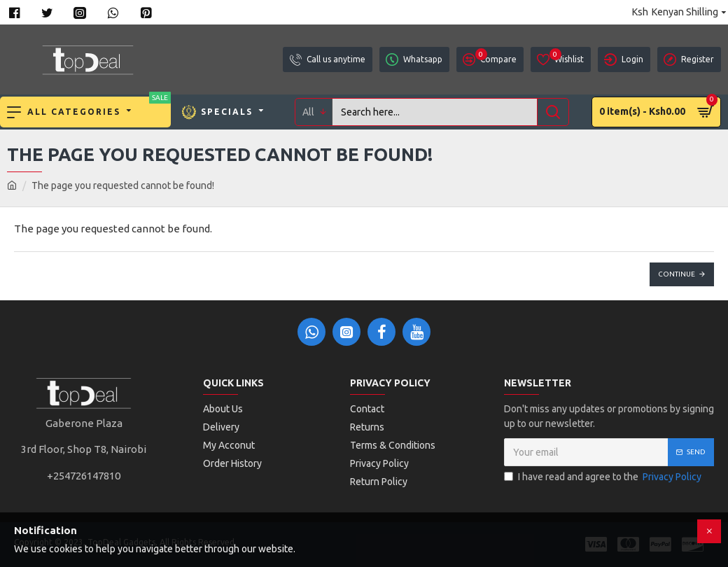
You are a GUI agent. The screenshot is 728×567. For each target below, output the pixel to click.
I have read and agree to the (604, 477)
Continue (677, 274)
